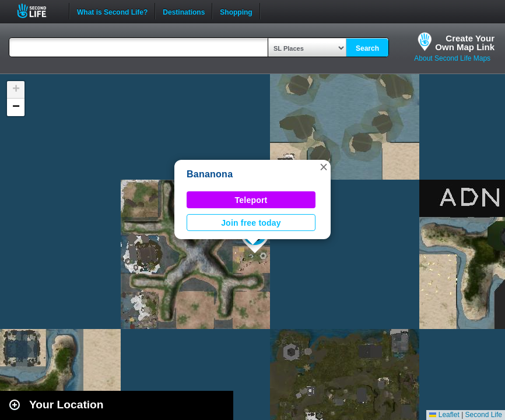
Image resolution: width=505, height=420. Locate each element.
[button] (324, 167)
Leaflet (444, 415)
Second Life (38, 11)
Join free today (251, 223)
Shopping (236, 11)
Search (367, 48)
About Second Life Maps (452, 58)
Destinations (184, 11)
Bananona (210, 174)
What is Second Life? (112, 11)
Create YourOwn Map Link (465, 43)
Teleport (251, 200)
